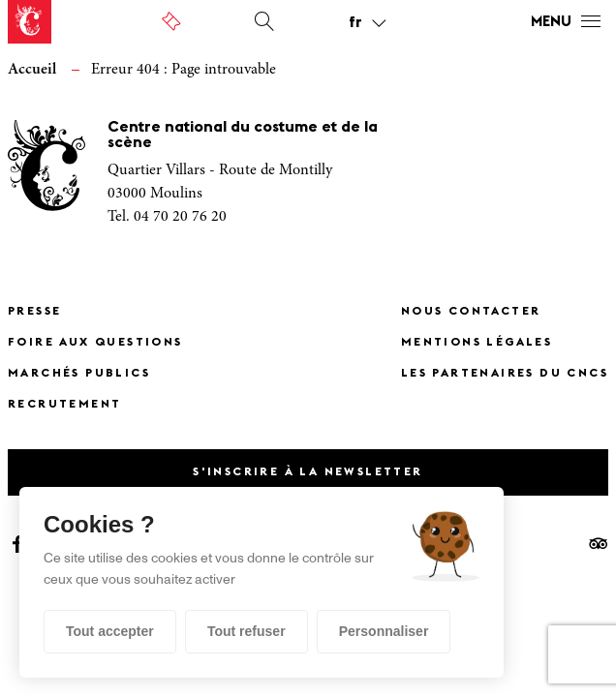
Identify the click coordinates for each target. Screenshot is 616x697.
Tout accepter (110, 631)
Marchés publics (79, 374)
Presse (34, 312)
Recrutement (64, 405)
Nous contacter (471, 312)
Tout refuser (246, 631)
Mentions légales (477, 343)
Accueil (32, 70)
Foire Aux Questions (95, 343)
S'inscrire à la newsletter (308, 472)
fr (355, 23)
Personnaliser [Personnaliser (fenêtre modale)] (384, 631)
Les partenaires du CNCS (505, 374)
